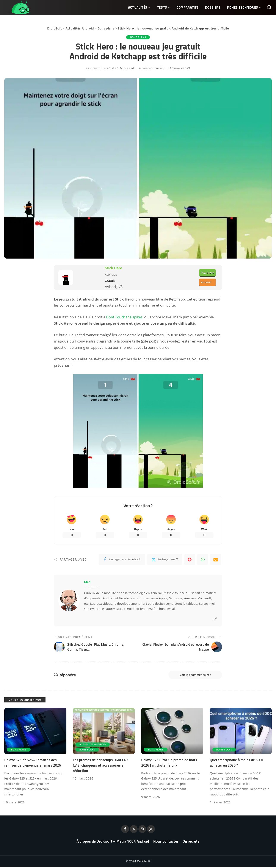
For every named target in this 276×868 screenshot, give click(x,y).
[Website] (215, 619)
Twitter (95, 609)
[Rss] (151, 830)
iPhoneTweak (166, 609)
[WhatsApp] (203, 560)
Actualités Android (80, 28)
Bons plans (106, 28)
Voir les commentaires (193, 675)
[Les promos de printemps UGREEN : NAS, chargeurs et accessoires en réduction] (104, 732)
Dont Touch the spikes (125, 317)
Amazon (206, 282)
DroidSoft (55, 28)
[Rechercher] (269, 8)
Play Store (207, 273)
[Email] (216, 560)
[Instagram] (142, 830)
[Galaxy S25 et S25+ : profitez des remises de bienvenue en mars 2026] (35, 732)
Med (87, 582)
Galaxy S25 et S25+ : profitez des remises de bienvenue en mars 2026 (33, 764)
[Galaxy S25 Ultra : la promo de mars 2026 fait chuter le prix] (172, 732)
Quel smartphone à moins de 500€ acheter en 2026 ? (238, 764)
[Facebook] (122, 560)
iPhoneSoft (148, 609)
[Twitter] (165, 560)
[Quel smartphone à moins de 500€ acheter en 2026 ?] (241, 732)
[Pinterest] (190, 560)
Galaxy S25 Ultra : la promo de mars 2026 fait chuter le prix (170, 764)
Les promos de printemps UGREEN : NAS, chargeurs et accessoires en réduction (101, 766)
